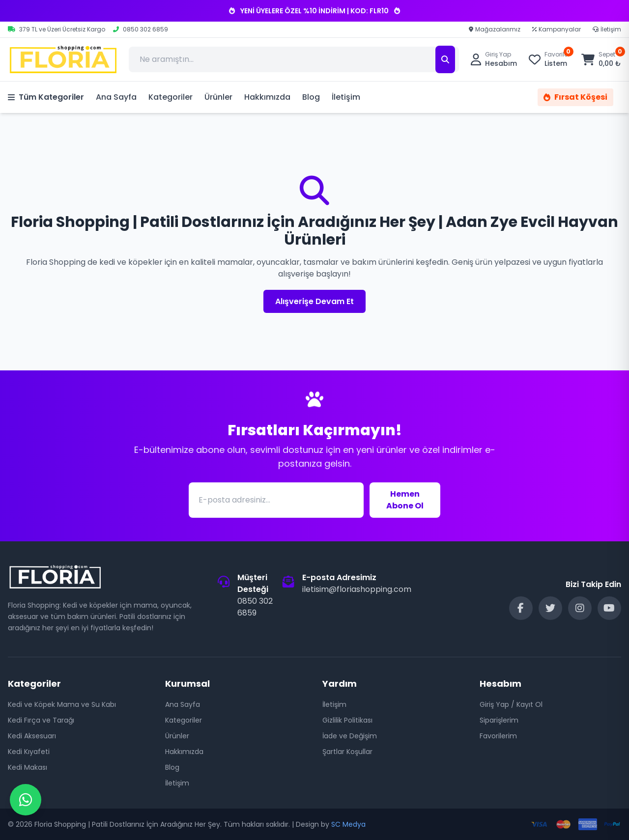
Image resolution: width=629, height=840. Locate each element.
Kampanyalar (557, 29)
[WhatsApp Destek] (26, 800)
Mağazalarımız (495, 29)
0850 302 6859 (255, 607)
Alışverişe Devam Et (314, 301)
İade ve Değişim (350, 736)
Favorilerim (498, 736)
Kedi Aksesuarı (32, 736)
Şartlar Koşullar (347, 752)
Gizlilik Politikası (347, 720)
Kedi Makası (28, 767)
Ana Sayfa (116, 97)
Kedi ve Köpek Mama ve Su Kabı (62, 704)
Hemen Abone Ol (405, 500)
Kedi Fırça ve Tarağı (41, 720)
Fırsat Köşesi (575, 97)
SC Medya (348, 824)
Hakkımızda (267, 97)
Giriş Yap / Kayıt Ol (511, 704)
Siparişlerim (499, 720)
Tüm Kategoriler (46, 97)
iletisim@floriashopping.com (357, 589)
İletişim (607, 29)
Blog (311, 97)
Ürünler (218, 97)
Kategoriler (171, 97)
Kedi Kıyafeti (29, 752)
